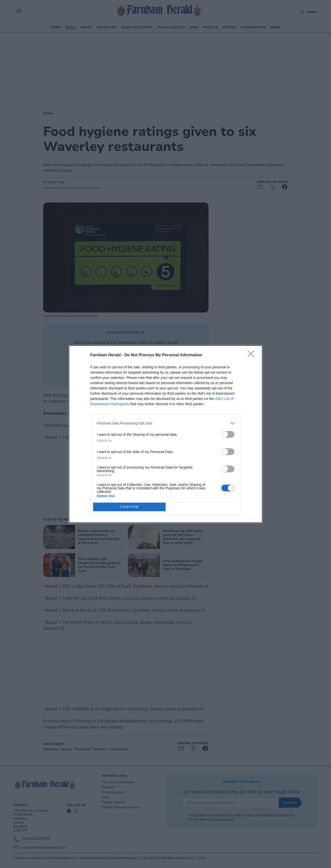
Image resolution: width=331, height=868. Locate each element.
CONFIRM (129, 507)
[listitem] (166, 423)
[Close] (252, 355)
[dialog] (166, 434)
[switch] (228, 434)
